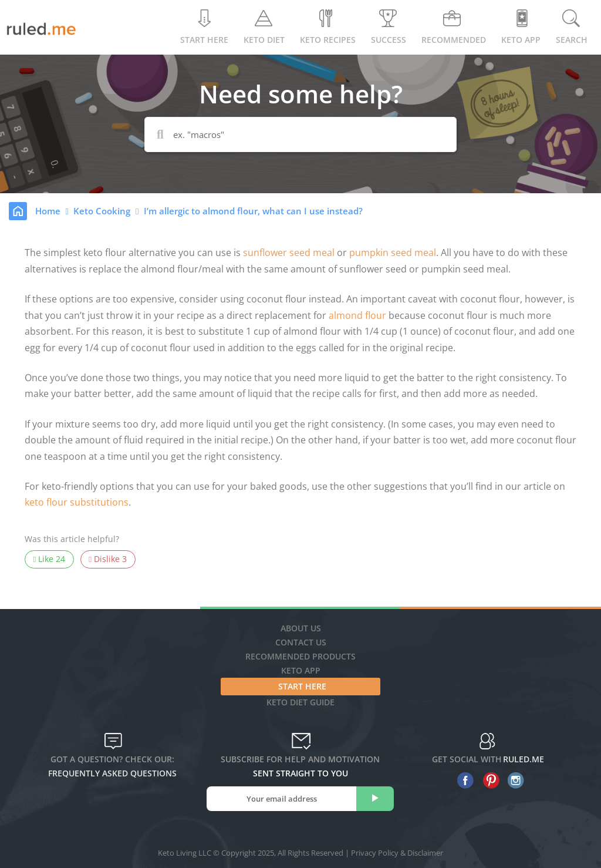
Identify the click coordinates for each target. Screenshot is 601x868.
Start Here (204, 27)
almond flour (357, 315)
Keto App (301, 670)
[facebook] (463, 780)
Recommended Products (300, 656)
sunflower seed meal (289, 253)
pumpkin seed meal (393, 253)
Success (389, 27)
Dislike (108, 559)
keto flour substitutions (77, 502)
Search (572, 27)
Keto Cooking (103, 211)
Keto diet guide (300, 702)
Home (49, 211)
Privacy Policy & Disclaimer (397, 853)
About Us (301, 628)
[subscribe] (375, 799)
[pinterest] (488, 780)
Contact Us (301, 642)
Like (50, 559)
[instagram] (513, 780)
